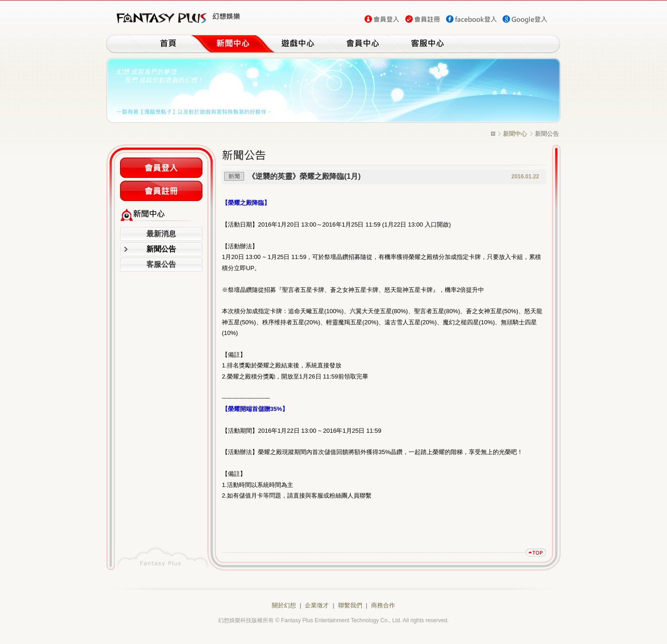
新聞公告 (161, 249)
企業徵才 (317, 605)
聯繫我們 (350, 605)
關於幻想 (284, 605)
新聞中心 (515, 134)
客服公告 (161, 264)
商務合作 (383, 605)
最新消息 (161, 234)
